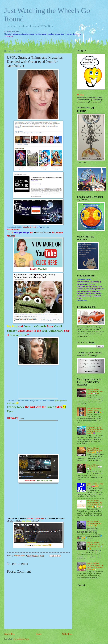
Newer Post (10, 634)
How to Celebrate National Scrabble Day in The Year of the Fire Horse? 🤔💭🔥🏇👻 (95, 504)
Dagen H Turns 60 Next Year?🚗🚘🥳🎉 (95, 485)
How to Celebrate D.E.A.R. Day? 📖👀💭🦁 (94, 467)
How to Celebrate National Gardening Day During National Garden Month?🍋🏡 (95, 566)
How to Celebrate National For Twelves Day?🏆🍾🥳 (94, 524)
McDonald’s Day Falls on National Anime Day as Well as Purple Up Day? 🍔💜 (95, 430)
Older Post (67, 634)
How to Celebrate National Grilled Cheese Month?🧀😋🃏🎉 (95, 450)
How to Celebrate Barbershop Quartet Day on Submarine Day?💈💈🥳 (95, 545)
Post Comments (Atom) (21, 639)
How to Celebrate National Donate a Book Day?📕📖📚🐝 (95, 391)
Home (39, 634)
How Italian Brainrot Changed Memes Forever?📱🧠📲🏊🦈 (95, 410)
